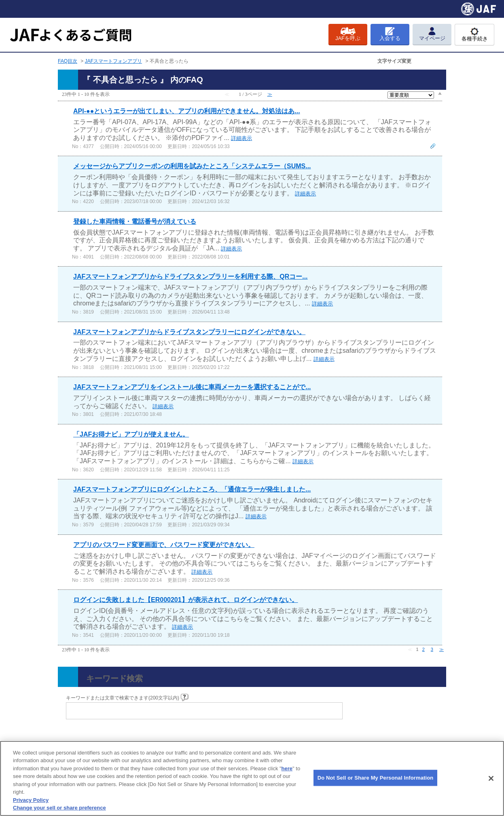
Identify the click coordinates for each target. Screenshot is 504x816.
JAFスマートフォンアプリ (113, 61)
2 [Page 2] (424, 649)
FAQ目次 (68, 61)
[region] (252, 778)
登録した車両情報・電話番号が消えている (135, 221)
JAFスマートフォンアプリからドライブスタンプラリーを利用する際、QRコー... (191, 277)
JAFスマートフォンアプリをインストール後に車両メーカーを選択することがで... (192, 387)
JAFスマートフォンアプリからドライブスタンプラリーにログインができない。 (189, 332)
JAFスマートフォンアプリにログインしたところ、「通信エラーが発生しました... (192, 489)
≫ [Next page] (442, 649)
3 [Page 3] (432, 649)
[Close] (491, 778)
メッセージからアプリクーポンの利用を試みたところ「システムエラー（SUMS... (192, 166)
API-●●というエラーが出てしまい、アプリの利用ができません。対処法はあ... (187, 111)
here (287, 768)
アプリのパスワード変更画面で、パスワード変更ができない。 (164, 545)
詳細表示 (241, 138)
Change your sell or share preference (59, 808)
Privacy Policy (31, 800)
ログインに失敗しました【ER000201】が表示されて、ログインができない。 (186, 600)
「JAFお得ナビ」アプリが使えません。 (131, 434)
